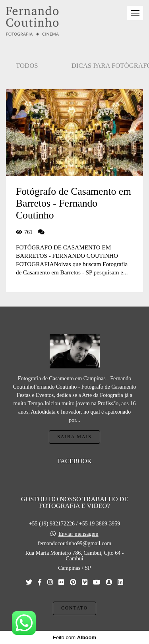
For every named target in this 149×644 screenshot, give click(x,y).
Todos (27, 66)
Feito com (74, 637)
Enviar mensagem (78, 534)
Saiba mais (74, 437)
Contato (74, 608)
